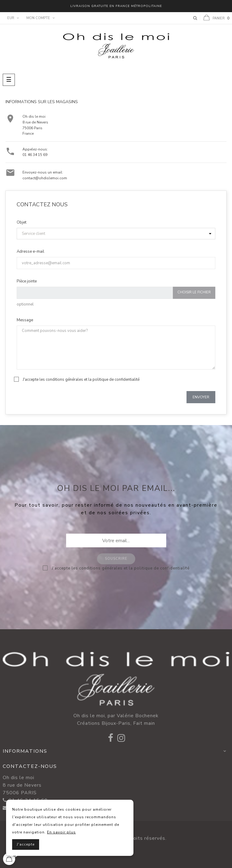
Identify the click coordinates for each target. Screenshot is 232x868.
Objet (22, 222)
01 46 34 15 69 (35, 155)
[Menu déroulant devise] (12, 18)
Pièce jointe (27, 281)
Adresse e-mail (30, 252)
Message (25, 320)
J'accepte (26, 844)
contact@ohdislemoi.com (45, 178)
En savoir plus (61, 832)
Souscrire (116, 559)
